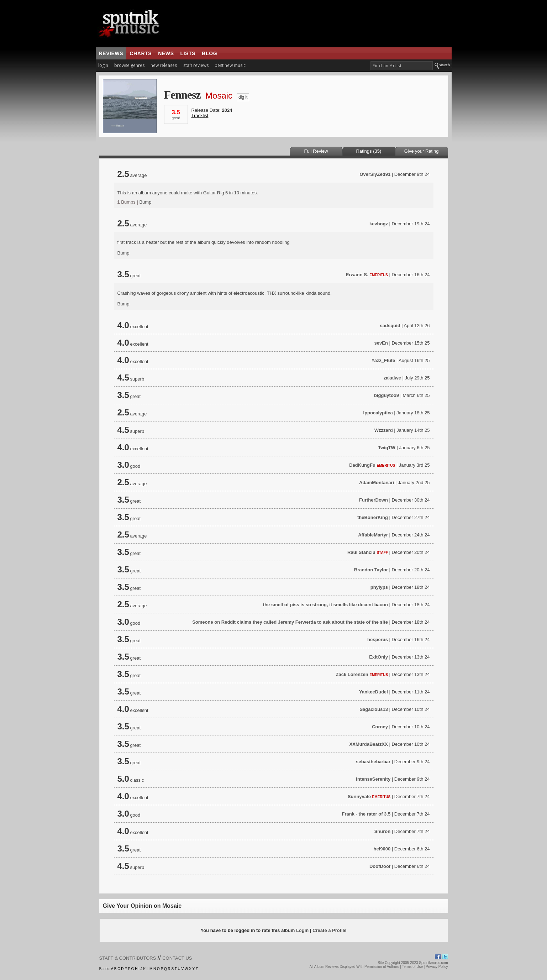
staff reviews (196, 65)
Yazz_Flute (383, 360)
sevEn (381, 343)
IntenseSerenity (373, 779)
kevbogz (379, 224)
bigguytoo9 (386, 395)
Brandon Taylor (371, 570)
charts (141, 53)
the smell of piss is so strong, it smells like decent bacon (325, 605)
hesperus (378, 640)
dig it (243, 97)
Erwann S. (357, 275)
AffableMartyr (373, 535)
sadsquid (390, 326)
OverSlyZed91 (375, 174)
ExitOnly (378, 657)
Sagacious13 (374, 709)
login (103, 65)
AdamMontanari (377, 483)
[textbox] (402, 66)
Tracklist (200, 116)
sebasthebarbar (373, 762)
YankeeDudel (374, 692)
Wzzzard (384, 430)
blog (209, 53)
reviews (111, 53)
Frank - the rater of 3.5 (366, 814)
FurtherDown (374, 500)
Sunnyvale (359, 796)
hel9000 (382, 849)
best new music (230, 65)
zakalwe (392, 378)
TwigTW (387, 448)
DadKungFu (362, 465)
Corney (380, 727)
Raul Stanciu (361, 552)
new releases (164, 65)
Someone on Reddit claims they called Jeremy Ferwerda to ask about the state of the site (290, 622)
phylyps (379, 587)
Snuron (383, 831)
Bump (145, 202)
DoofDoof (380, 866)
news (166, 53)
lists (188, 53)
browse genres (129, 65)
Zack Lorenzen (352, 674)
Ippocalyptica (378, 413)
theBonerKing (373, 517)
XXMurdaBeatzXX (369, 744)
